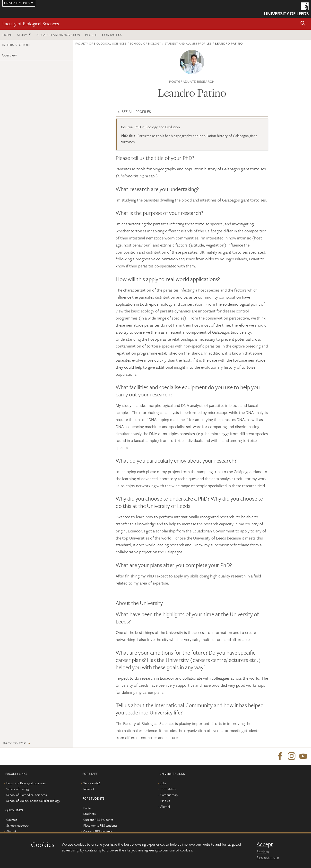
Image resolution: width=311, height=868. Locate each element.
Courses (12, 820)
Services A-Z (92, 783)
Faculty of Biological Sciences (31, 23)
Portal (87, 808)
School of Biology (146, 43)
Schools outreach (18, 825)
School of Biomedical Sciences (26, 795)
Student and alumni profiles (188, 43)
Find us (165, 801)
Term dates (168, 789)
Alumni (11, 831)
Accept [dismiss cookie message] (265, 844)
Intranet (89, 789)
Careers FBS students (98, 831)
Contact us (112, 35)
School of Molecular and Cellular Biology (33, 801)
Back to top (14, 743)
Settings (263, 851)
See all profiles (134, 111)
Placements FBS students (100, 825)
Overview (9, 55)
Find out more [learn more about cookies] (268, 857)
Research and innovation (58, 35)
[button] (303, 24)
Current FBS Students (98, 820)
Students (89, 814)
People (91, 35)
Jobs (163, 783)
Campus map (169, 795)
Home (7, 35)
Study (22, 35)
